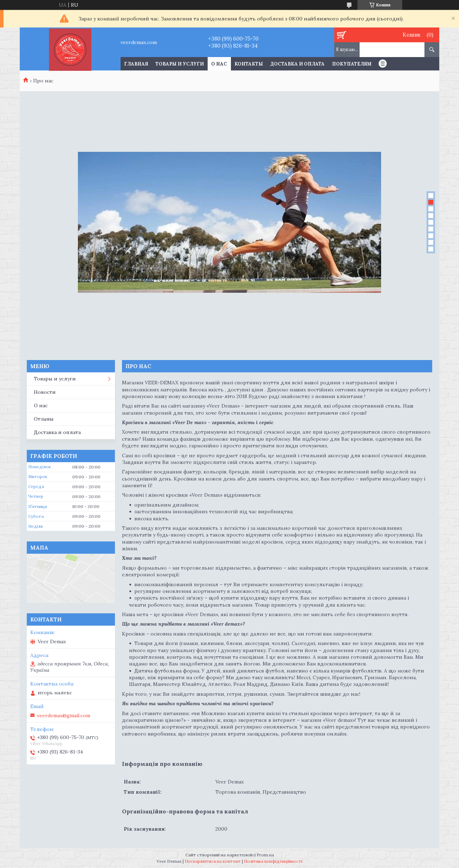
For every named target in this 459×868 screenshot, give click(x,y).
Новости (45, 392)
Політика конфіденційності (273, 861)
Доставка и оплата (298, 64)
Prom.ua (265, 855)
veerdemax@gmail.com (64, 715)
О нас (219, 64)
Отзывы (44, 419)
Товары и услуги (180, 64)
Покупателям (352, 64)
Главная (136, 64)
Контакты (249, 64)
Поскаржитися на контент (213, 861)
